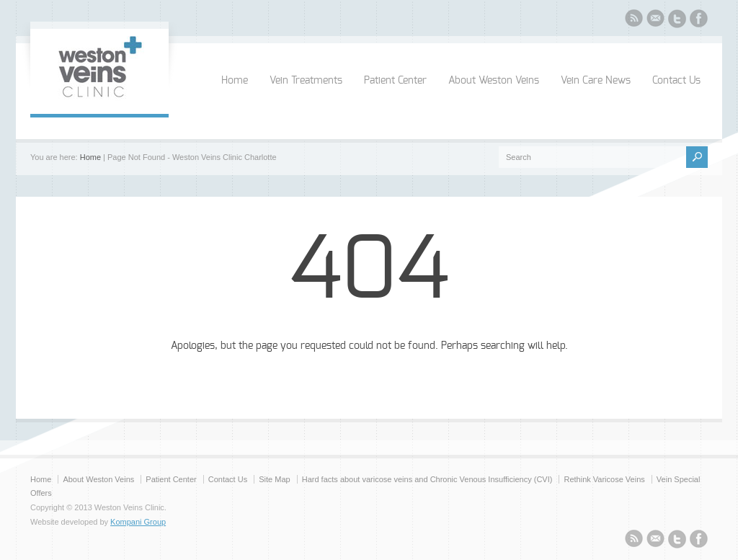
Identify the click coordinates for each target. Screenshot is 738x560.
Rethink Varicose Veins (604, 479)
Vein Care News (596, 81)
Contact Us (676, 81)
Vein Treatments (306, 81)
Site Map (274, 479)
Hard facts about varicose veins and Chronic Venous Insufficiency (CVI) (427, 479)
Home (235, 81)
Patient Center (395, 81)
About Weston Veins (494, 81)
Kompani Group (138, 522)
